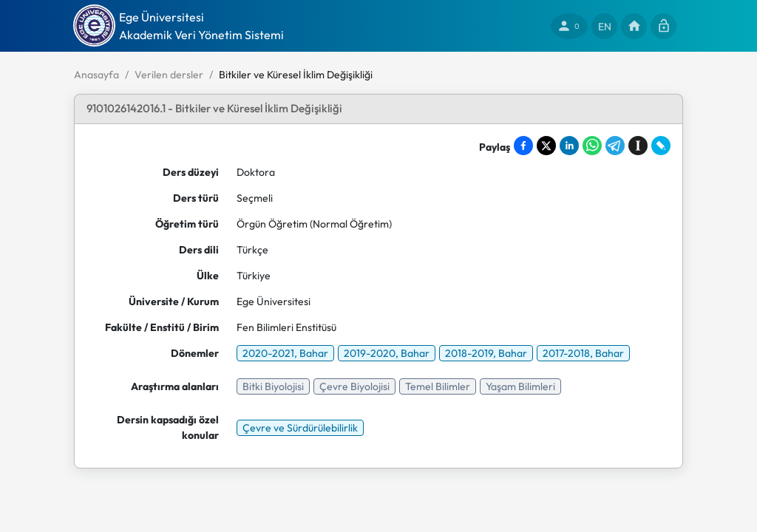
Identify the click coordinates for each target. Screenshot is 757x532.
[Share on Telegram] (615, 146)
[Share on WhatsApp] (592, 146)
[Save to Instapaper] (638, 146)
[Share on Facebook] (523, 146)
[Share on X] (546, 146)
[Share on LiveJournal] (661, 146)
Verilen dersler (169, 75)
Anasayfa (96, 75)
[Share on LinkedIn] (569, 146)
